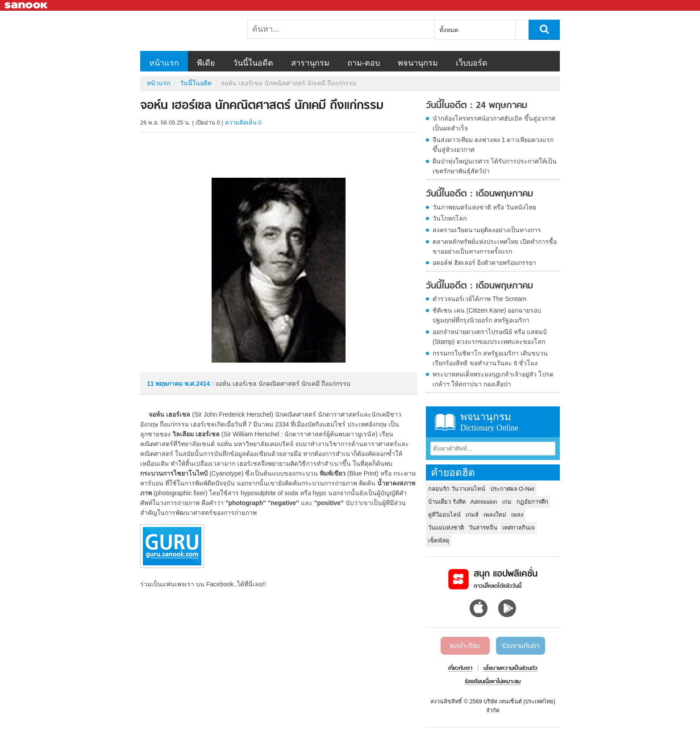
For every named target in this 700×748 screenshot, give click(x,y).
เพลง (517, 515)
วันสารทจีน (483, 528)
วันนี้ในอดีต (253, 63)
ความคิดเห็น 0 (243, 123)
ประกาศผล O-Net (512, 489)
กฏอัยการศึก (532, 502)
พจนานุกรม (418, 63)
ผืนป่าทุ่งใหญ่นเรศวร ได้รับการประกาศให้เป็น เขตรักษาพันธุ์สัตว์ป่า (495, 166)
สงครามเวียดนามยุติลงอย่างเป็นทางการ (487, 230)
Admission (484, 502)
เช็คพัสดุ (439, 541)
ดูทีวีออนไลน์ (444, 515)
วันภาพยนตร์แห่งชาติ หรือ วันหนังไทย (484, 207)
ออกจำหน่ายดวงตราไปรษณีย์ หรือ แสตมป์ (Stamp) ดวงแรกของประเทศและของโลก (490, 337)
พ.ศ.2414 (197, 384)
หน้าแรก (164, 63)
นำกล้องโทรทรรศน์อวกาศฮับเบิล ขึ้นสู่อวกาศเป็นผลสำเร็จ (494, 123)
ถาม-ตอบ (364, 63)
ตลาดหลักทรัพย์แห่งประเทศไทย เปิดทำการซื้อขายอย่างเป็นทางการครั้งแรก (495, 247)
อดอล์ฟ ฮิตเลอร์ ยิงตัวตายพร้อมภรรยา (484, 263)
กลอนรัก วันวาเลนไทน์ (457, 489)
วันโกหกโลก (450, 218)
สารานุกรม (310, 63)
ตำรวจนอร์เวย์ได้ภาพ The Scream (479, 299)
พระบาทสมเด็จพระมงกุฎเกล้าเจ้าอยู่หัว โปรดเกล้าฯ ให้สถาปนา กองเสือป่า (493, 379)
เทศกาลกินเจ (519, 528)
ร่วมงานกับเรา (521, 646)
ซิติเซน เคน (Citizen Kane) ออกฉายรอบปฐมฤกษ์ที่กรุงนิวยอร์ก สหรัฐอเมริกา (487, 315)
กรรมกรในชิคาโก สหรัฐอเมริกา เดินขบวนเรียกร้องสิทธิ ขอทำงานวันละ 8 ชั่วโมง (490, 358)
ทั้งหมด (449, 30)
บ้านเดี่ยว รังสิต (447, 502)
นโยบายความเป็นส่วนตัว (510, 669)
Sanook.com (27, 6)
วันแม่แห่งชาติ (446, 528)
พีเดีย (206, 63)
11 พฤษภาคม (166, 384)
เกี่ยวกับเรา (460, 669)
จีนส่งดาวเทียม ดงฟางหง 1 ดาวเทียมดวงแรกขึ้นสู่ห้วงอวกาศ (493, 145)
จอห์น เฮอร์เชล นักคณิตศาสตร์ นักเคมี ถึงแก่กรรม (187, 31)
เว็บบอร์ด (472, 63)
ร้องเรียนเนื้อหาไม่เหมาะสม (493, 682)
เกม (507, 502)
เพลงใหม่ (495, 515)
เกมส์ (472, 515)
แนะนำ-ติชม (465, 646)
